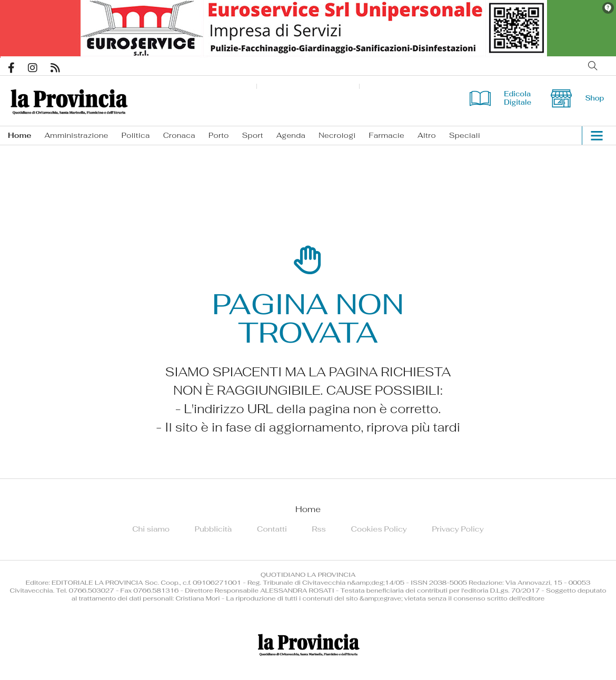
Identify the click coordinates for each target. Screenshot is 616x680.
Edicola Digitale (501, 98)
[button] (593, 136)
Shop (577, 98)
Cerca (593, 66)
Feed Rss (62, 68)
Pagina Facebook (18, 68)
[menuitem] (26, 136)
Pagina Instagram (39, 68)
